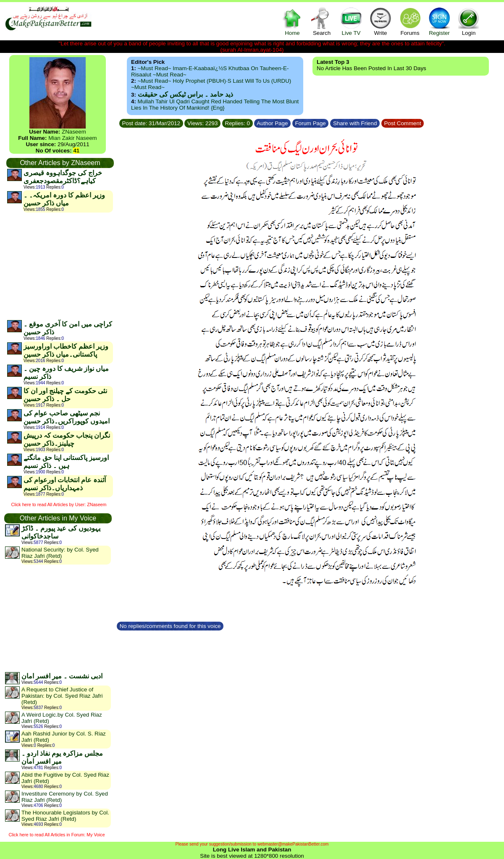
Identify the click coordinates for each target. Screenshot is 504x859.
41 (76, 151)
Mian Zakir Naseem (73, 138)
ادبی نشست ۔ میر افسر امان (62, 676)
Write (381, 21)
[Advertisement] (60, 266)
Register (439, 21)
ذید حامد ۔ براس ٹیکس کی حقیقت (185, 94)
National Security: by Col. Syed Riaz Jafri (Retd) (60, 553)
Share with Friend (355, 123)
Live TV (351, 21)
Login (469, 21)
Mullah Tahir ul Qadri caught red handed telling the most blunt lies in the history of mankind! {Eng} (215, 105)
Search (322, 21)
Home (292, 21)
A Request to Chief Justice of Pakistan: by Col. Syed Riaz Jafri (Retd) (62, 696)
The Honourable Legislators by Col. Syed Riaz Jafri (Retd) (65, 816)
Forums (410, 21)
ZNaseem (74, 132)
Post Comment (403, 123)
